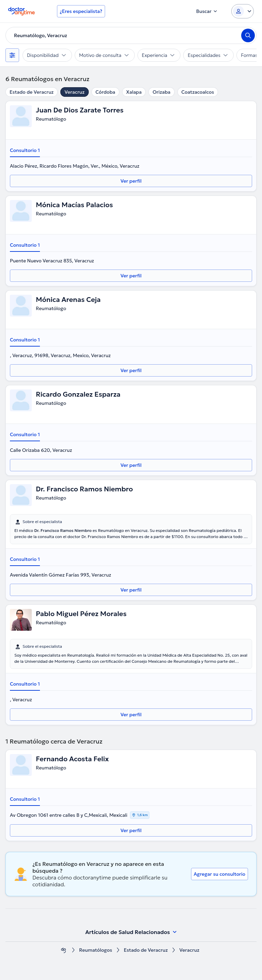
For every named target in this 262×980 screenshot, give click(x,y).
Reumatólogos (96, 950)
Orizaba (161, 92)
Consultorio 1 (25, 150)
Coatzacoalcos (198, 92)
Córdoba (105, 92)
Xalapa (134, 92)
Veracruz (75, 92)
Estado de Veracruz (32, 92)
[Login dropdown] (243, 11)
